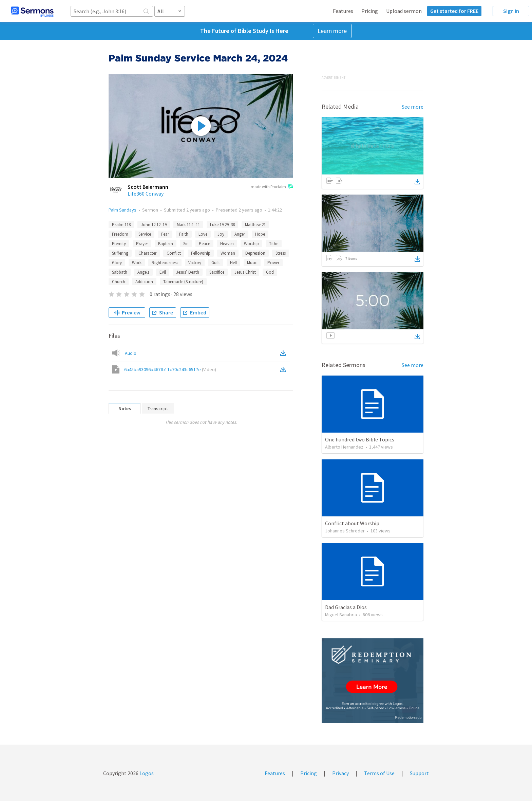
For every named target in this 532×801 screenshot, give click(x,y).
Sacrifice (217, 272)
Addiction (144, 282)
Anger (240, 234)
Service (145, 234)
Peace (204, 244)
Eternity (119, 244)
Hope (260, 234)
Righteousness (165, 263)
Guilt (216, 263)
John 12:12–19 (154, 225)
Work (137, 263)
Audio (131, 353)
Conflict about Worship (352, 523)
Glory (117, 263)
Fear (165, 234)
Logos (146, 773)
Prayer (142, 244)
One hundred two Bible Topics (360, 439)
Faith (184, 234)
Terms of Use (379, 773)
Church (119, 282)
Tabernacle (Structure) (183, 282)
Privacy (340, 773)
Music (252, 263)
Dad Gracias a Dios (346, 607)
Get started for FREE (454, 11)
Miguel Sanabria (341, 615)
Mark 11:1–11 (188, 225)
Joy (221, 234)
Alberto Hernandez (344, 447)
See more (413, 107)
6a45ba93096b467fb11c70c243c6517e (170, 369)
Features (343, 11)
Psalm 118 (121, 225)
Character (147, 253)
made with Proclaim (272, 187)
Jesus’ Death (188, 272)
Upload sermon (404, 11)
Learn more (332, 31)
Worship (251, 244)
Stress (281, 253)
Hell (233, 263)
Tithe (274, 244)
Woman (228, 253)
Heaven (227, 244)
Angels (143, 272)
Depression (255, 253)
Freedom (120, 234)
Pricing (370, 11)
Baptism (166, 244)
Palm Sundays (122, 210)
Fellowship (201, 253)
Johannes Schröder (345, 531)
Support (419, 773)
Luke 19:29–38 (222, 225)
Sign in (511, 11)
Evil (163, 272)
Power (273, 263)
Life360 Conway (146, 194)
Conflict (174, 253)
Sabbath (120, 272)
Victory (195, 263)
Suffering (120, 253)
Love (203, 234)
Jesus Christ (245, 272)
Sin (186, 244)
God (270, 272)
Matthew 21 (255, 225)
